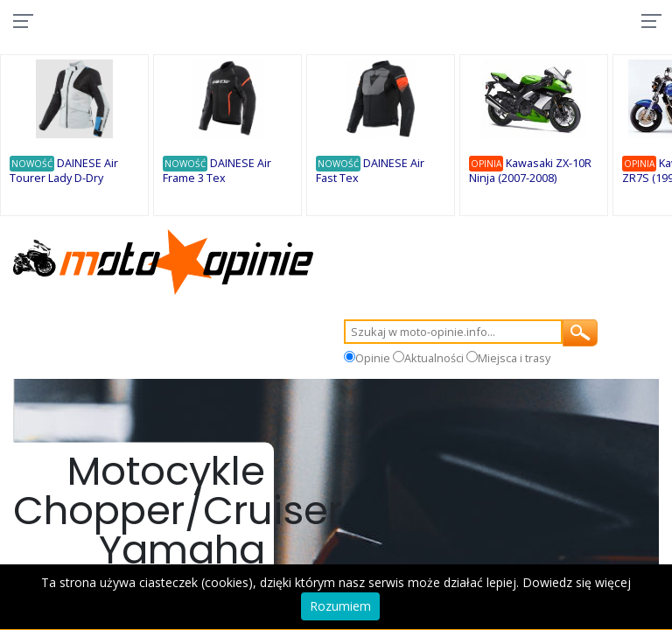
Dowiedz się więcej (577, 582)
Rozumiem (340, 606)
